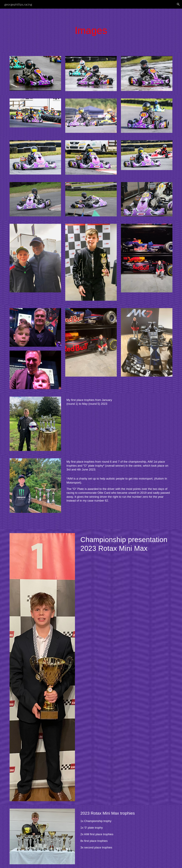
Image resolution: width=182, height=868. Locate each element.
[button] (178, 4)
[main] (91, 31)
